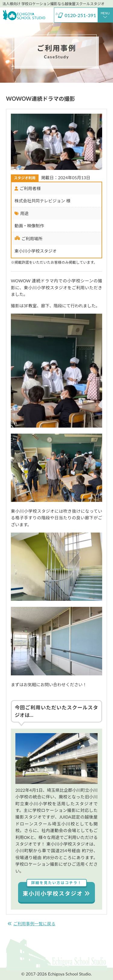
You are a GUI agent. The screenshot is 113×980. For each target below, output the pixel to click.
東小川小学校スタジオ (56, 889)
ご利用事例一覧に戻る (31, 924)
